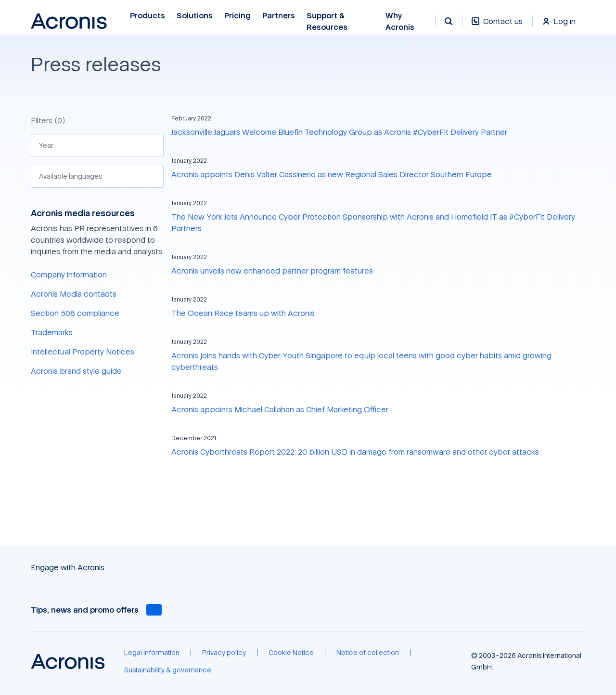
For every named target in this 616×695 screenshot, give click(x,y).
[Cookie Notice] (291, 653)
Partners (279, 16)
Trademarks (52, 332)
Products (148, 16)
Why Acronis (400, 21)
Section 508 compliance (75, 313)
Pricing (237, 16)
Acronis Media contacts (74, 294)
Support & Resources (327, 21)
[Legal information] (152, 653)
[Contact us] (497, 26)
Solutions (195, 16)
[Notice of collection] (368, 653)
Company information (69, 275)
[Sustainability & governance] (168, 670)
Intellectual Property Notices (83, 352)
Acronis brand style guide (76, 371)
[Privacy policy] (224, 653)
